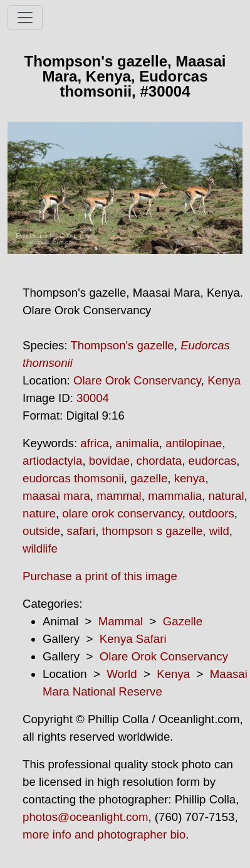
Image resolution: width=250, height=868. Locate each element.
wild (219, 531)
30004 (93, 398)
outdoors (211, 513)
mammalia (175, 496)
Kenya (224, 380)
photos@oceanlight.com (85, 817)
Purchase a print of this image (100, 576)
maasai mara (56, 496)
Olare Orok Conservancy (137, 380)
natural (227, 496)
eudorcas (213, 461)
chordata (159, 461)
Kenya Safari (133, 639)
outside (41, 531)
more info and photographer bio (104, 834)
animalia (137, 443)
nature (39, 513)
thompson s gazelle (153, 531)
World (122, 674)
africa (95, 443)
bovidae (109, 461)
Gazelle (183, 621)
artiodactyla (52, 461)
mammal (119, 496)
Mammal (121, 621)
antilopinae (194, 443)
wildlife (40, 548)
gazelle (149, 478)
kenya (190, 478)
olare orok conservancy (122, 513)
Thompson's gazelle (122, 345)
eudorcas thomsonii (73, 478)
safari (81, 531)
